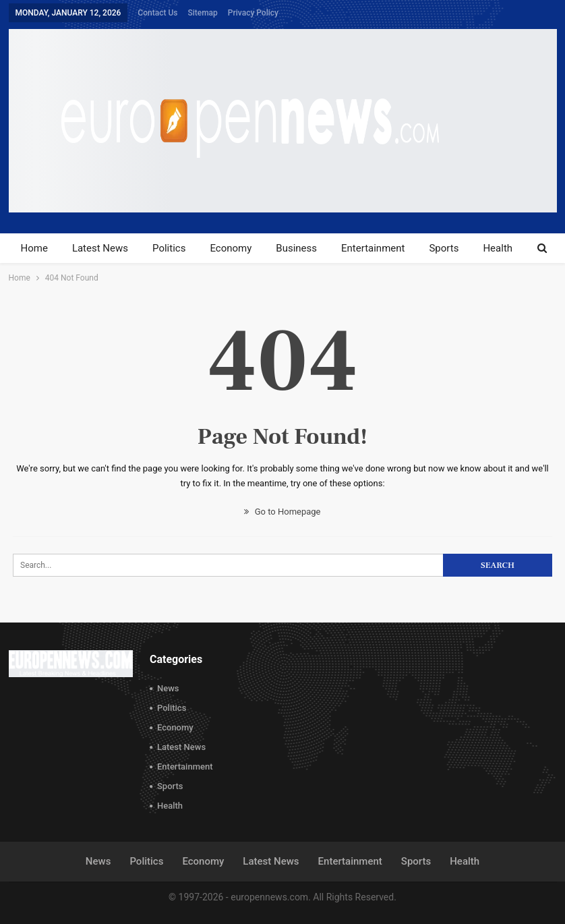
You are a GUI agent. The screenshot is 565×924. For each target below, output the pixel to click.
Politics (169, 248)
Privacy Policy (253, 13)
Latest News (100, 248)
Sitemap (202, 13)
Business (296, 248)
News (168, 688)
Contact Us (157, 13)
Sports (444, 248)
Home (34, 248)
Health (498, 248)
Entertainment (373, 248)
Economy (231, 248)
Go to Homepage (282, 512)
